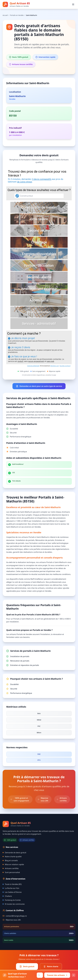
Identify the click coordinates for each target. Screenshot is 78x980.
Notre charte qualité (12, 857)
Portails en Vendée (17, 15)
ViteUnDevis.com (55, 366)
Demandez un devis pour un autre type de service (39, 386)
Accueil (5, 15)
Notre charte (51, 966)
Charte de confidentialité (33, 366)
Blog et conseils (10, 860)
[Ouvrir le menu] (73, 4)
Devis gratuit (27, 966)
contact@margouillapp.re (16, 916)
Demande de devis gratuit (14, 853)
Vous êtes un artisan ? (65, 366)
